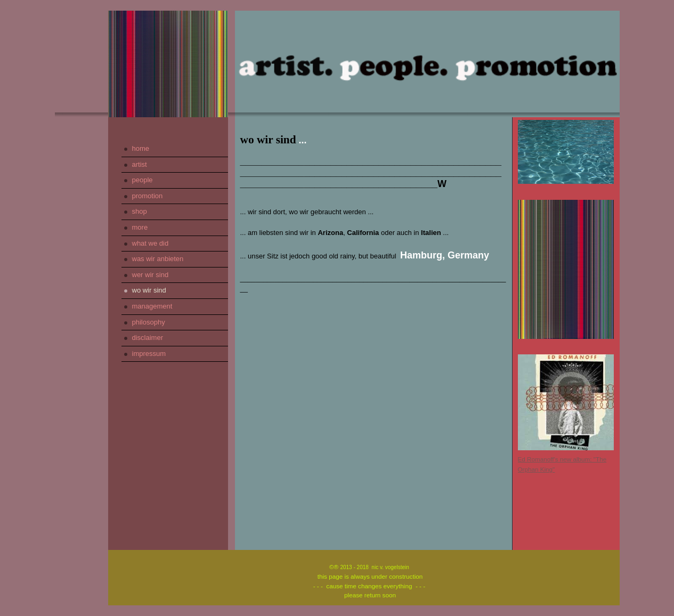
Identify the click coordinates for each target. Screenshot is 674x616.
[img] (168, 64)
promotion (148, 196)
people (143, 180)
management (152, 306)
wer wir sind (151, 275)
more (140, 227)
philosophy (149, 322)
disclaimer (148, 338)
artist (140, 164)
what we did (151, 243)
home (141, 148)
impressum (149, 354)
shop (140, 211)
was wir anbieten (158, 259)
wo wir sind (149, 290)
